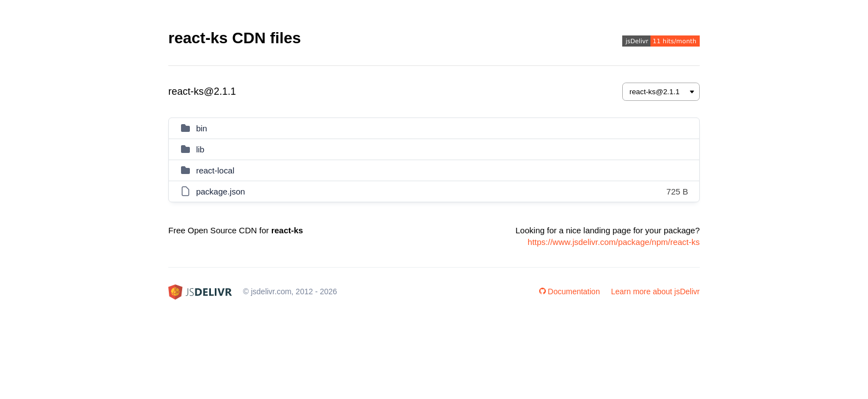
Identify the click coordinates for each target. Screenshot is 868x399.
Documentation (570, 291)
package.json (220, 191)
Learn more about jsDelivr (655, 291)
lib (200, 149)
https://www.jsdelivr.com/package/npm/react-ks (614, 242)
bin (201, 128)
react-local (215, 170)
